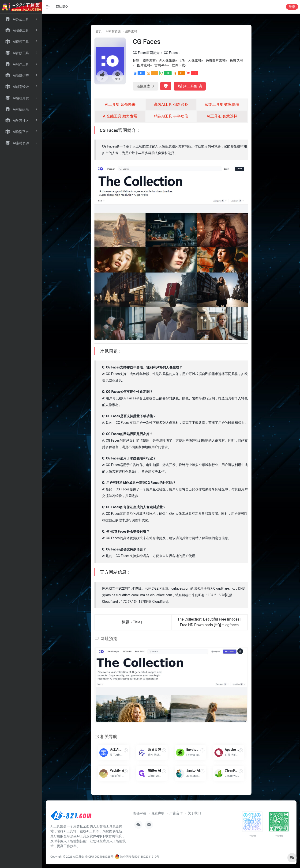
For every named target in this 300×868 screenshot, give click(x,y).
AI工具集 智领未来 (120, 104)
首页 (99, 31)
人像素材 (195, 60)
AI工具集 (79, 857)
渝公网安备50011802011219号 (137, 857)
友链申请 (140, 813)
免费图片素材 (216, 60)
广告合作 (176, 813)
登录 (292, 7)
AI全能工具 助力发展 (120, 116)
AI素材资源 (113, 31)
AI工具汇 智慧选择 (222, 116)
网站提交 (62, 7)
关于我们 (194, 813)
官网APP (161, 65)
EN (182, 60)
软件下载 (178, 65)
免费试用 (236, 60)
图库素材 (131, 31)
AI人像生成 (167, 60)
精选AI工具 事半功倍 (171, 116)
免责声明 (158, 813)
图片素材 (144, 65)
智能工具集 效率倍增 (222, 104)
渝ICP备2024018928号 (99, 857)
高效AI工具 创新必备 (171, 104)
